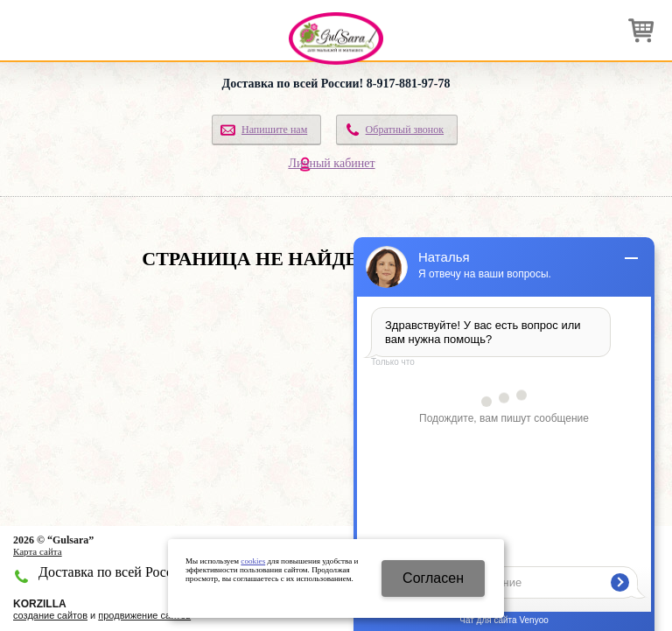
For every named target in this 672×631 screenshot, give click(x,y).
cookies (253, 561)
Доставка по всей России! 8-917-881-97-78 (336, 84)
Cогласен (433, 578)
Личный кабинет (331, 163)
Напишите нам (274, 130)
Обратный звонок (405, 130)
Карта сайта (38, 551)
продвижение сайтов (144, 615)
